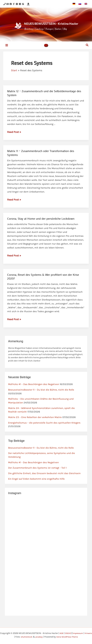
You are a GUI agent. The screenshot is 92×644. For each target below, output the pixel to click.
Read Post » (14, 140)
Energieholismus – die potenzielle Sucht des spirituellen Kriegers (44, 431)
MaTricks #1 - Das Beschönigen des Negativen (33, 470)
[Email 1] (10, 4)
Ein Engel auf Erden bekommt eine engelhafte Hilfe (36, 487)
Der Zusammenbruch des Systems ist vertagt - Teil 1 (37, 476)
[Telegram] (30, 4)
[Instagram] (25, 4)
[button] (46, 53)
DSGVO (71, 633)
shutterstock (29, 637)
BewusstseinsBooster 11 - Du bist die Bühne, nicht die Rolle (41, 456)
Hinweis (11, 637)
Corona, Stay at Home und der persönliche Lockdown (41, 226)
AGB (64, 633)
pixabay (42, 637)
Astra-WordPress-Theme (73, 637)
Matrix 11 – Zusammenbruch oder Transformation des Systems (41, 161)
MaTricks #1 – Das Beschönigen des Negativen (34, 392)
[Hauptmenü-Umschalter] (7, 53)
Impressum (82, 633)
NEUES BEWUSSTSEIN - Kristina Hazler (53, 27)
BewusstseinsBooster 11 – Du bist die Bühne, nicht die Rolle (41, 398)
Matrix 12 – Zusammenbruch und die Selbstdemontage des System (44, 101)
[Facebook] (15, 4)
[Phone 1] (4, 4)
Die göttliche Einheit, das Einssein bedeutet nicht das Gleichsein (44, 481)
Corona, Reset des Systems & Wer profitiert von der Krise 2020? (43, 284)
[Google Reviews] (35, 4)
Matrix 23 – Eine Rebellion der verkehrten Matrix (35, 425)
